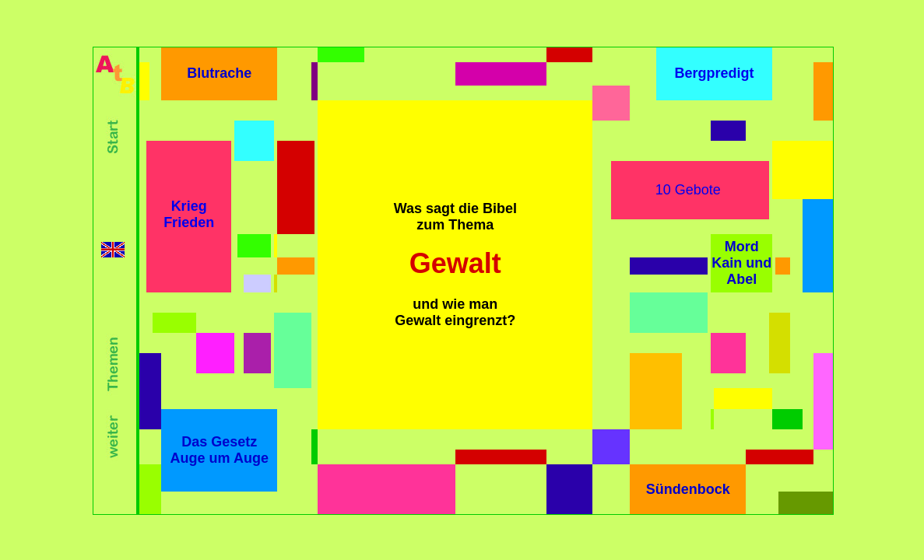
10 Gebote (688, 190)
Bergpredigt (714, 73)
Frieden (189, 222)
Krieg (189, 206)
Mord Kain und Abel (741, 263)
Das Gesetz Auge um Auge (220, 450)
